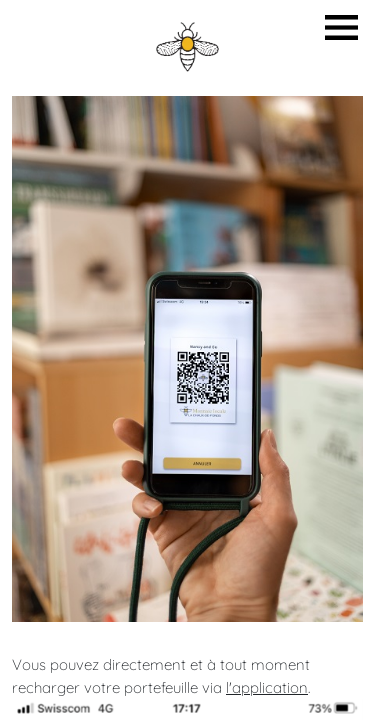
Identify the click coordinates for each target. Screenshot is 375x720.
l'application (267, 687)
